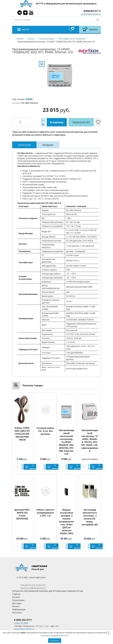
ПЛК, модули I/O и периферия (72, 39)
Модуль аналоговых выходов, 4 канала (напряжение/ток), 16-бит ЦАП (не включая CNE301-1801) (66, 522)
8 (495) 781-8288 (21, 623)
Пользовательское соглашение (33, 585)
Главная (20, 39)
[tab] (24, 145)
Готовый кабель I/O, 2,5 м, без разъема (45, 431)
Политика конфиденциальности (33, 588)
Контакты (17, 613)
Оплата (16, 606)
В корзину (44, 122)
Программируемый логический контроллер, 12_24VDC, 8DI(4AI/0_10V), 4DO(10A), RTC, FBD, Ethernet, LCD (66, 442)
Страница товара (46, 39)
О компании (18, 600)
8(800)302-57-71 (92, 11)
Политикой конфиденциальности (55, 636)
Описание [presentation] (24, 145)
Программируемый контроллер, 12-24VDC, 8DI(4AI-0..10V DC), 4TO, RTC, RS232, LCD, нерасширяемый (90, 441)
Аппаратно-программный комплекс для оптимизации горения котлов (48, 591)
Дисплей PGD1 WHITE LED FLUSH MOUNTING (22, 514)
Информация (19, 609)
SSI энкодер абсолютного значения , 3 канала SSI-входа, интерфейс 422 (90, 517)
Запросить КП (68, 122)
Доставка (17, 603)
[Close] (109, 633)
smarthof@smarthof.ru (91, 14)
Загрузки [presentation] (48, 145)
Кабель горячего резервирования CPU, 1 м (45, 513)
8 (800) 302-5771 (23, 620)
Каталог (31, 39)
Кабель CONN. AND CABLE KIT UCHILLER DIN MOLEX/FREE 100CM (22, 434)
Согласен (55, 640)
